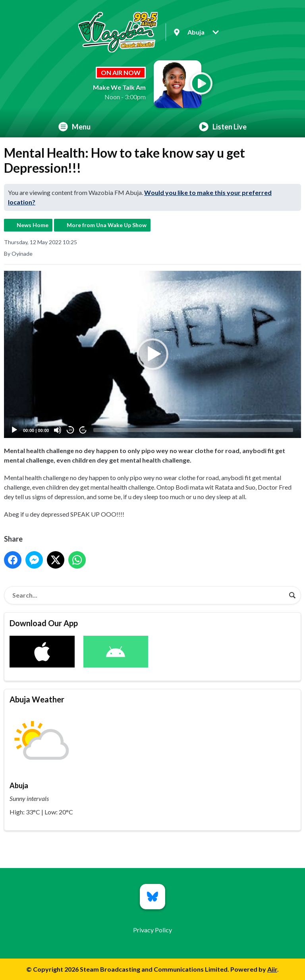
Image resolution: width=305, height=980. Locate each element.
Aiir (272, 969)
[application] (152, 354)
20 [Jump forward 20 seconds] (83, 430)
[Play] (14, 430)
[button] (152, 354)
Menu (74, 127)
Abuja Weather (37, 699)
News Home (33, 225)
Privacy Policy (152, 930)
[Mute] (58, 430)
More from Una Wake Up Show (107, 225)
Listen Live (223, 127)
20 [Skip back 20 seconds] (70, 430)
